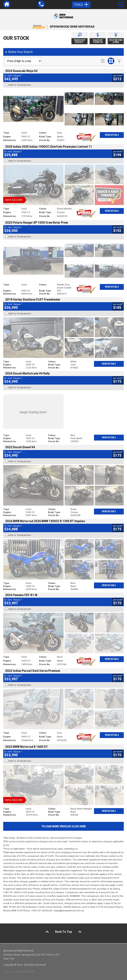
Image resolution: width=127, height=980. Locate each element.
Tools (81, 5)
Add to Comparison (20, 85)
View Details (112, 135)
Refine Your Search (19, 52)
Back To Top (63, 932)
